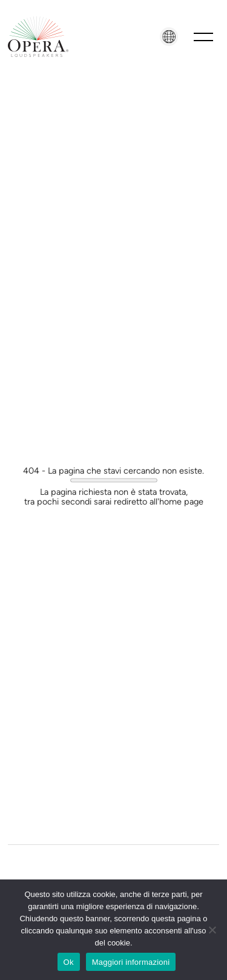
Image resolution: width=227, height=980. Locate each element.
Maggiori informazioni (131, 962)
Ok (69, 962)
